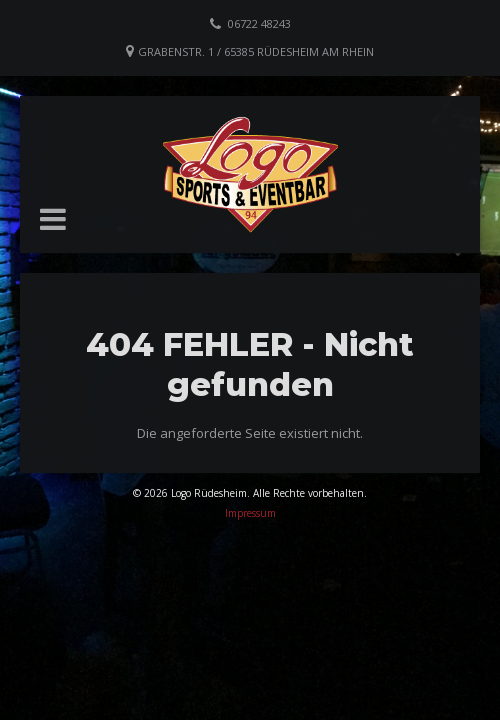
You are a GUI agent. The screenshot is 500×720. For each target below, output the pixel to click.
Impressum (250, 513)
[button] (53, 219)
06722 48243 (259, 23)
